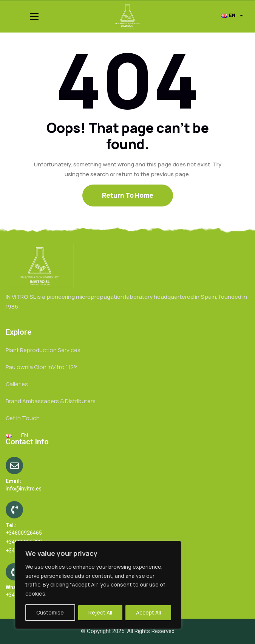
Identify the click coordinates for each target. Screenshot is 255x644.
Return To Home (128, 195)
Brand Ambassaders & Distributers (51, 401)
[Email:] (14, 466)
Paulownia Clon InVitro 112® (41, 367)
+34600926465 (24, 533)
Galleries (17, 384)
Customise (50, 612)
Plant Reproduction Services (43, 350)
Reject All (100, 612)
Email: (13, 481)
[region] (98, 585)
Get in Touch (23, 418)
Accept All (148, 612)
